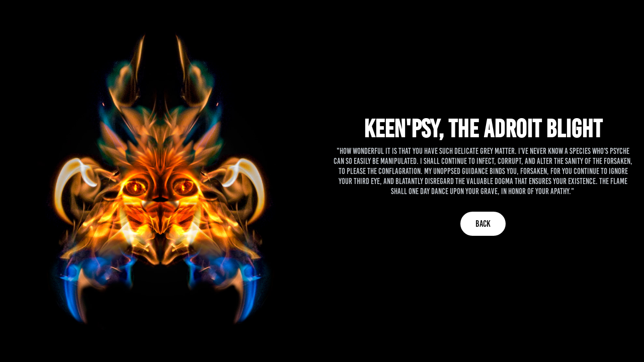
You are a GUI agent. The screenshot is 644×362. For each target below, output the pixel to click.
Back (483, 224)
